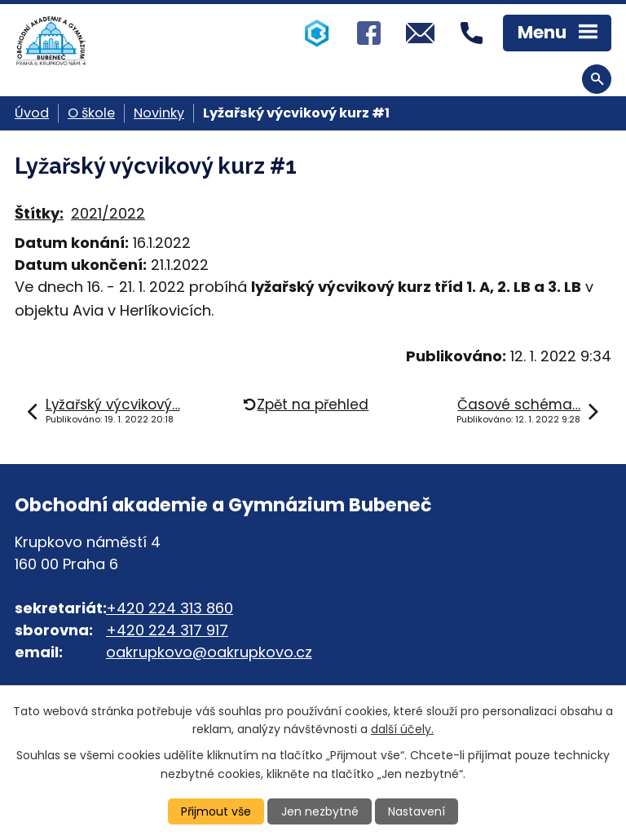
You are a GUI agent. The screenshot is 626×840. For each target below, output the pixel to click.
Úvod (32, 113)
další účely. (402, 729)
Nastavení (417, 811)
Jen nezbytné (320, 811)
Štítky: (39, 213)
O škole (91, 113)
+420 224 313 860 (170, 608)
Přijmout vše (216, 811)
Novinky (159, 113)
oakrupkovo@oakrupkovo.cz (209, 652)
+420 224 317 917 (167, 630)
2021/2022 (108, 213)
